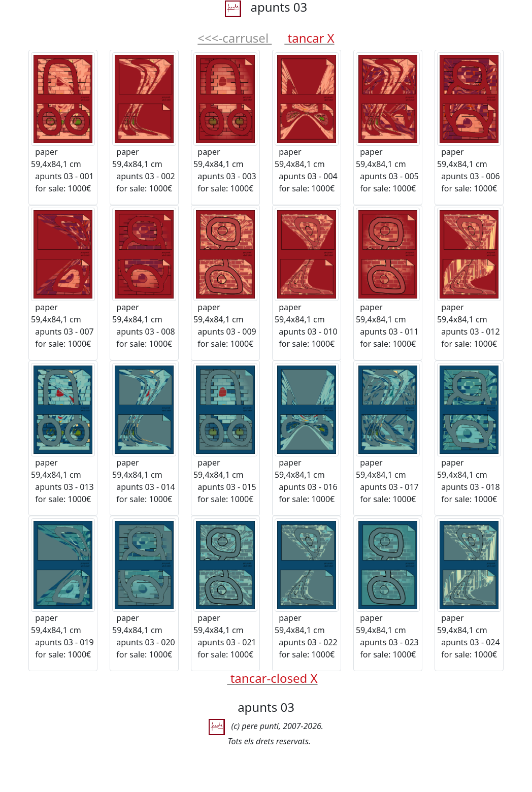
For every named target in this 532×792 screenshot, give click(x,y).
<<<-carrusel (235, 38)
